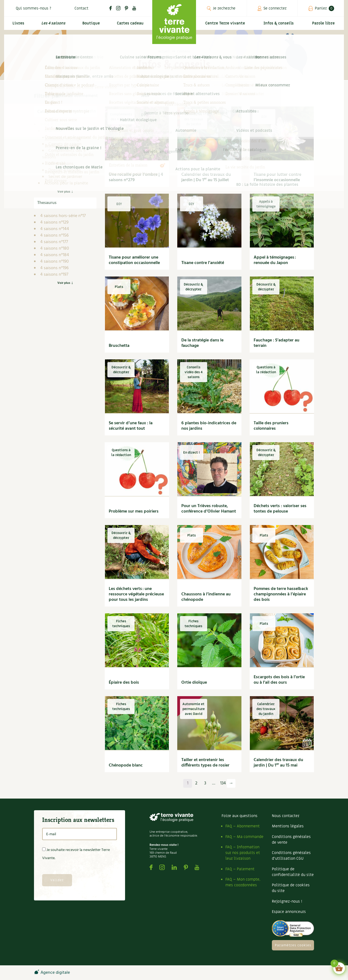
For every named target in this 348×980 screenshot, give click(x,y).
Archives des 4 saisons (69, 138)
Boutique (90, 26)
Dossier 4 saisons (65, 170)
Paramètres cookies (293, 945)
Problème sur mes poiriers (134, 511)
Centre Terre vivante (226, 26)
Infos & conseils (281, 26)
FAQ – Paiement (240, 869)
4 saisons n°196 (54, 268)
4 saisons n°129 (54, 222)
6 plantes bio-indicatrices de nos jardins (209, 426)
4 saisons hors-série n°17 (63, 216)
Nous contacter (286, 816)
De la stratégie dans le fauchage (202, 343)
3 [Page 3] (205, 783)
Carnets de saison (65, 144)
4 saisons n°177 (54, 242)
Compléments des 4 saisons (64, 154)
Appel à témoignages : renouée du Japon (275, 260)
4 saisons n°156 (54, 235)
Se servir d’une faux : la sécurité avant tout (131, 426)
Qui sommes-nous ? (33, 8)
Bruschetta (119, 346)
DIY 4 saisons (61, 164)
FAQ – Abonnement (243, 826)
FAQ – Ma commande (244, 837)
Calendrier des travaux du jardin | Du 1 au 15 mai (278, 763)
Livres (17, 26)
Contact (81, 8)
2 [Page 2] (196, 783)
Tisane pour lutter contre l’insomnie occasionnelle (277, 177)
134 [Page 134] (223, 783)
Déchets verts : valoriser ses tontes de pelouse (280, 509)
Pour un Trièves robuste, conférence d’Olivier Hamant (209, 509)
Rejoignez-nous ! (287, 901)
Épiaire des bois (124, 683)
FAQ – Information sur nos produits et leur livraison (243, 853)
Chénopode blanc (126, 765)
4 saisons (53, 131)
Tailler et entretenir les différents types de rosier (205, 763)
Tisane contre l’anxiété (203, 263)
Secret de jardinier (65, 177)
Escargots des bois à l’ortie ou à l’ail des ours (279, 680)
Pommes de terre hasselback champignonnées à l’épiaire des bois (281, 594)
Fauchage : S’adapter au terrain (276, 343)
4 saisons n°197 (54, 275)
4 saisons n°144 (55, 229)
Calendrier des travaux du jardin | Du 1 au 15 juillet (206, 177)
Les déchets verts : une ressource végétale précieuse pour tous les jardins (136, 594)
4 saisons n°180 (55, 249)
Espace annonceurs (289, 912)
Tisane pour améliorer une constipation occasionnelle (134, 260)
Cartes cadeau (129, 26)
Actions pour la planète (66, 183)
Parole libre (325, 26)
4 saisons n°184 (55, 255)
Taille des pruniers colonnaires (271, 426)
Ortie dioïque (194, 683)
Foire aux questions (240, 816)
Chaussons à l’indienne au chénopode (206, 597)
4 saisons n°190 (55, 262)
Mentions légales (288, 826)
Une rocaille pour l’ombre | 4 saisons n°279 (136, 177)
